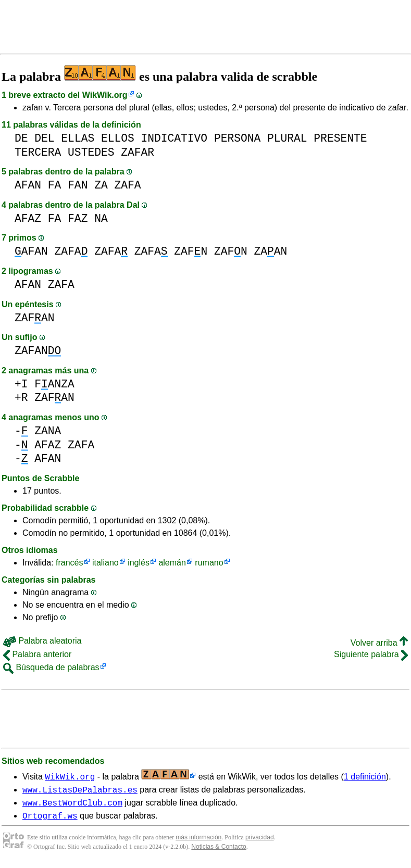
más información (198, 842)
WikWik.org (105, 95)
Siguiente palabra (371, 654)
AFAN (28, 185)
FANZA (54, 384)
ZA (101, 185)
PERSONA (237, 138)
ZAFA (127, 185)
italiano (105, 563)
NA (101, 218)
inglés (139, 563)
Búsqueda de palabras (51, 667)
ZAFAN (35, 318)
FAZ (78, 218)
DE (21, 138)
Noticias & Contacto (219, 851)
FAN (78, 185)
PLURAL (287, 138)
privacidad (260, 842)
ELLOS (118, 138)
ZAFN (191, 251)
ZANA (48, 431)
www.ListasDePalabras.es (80, 791)
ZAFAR (138, 152)
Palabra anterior (37, 654)
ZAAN (270, 251)
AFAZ (28, 218)
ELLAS (78, 138)
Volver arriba (379, 643)
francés (69, 563)
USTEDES (91, 152)
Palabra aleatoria (42, 641)
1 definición (365, 777)
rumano (209, 563)
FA (55, 185)
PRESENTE (340, 138)
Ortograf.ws (50, 820)
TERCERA (38, 152)
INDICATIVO (174, 138)
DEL (44, 138)
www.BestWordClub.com (72, 806)
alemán (172, 563)
